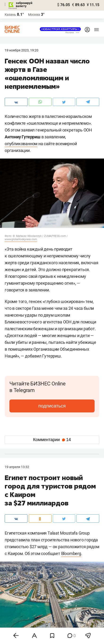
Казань (10, 15)
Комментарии (52, 440)
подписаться (52, 406)
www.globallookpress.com (21, 239)
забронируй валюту (24, 4)
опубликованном (21, 144)
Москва (34, 15)
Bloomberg (71, 553)
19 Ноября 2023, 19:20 (22, 50)
